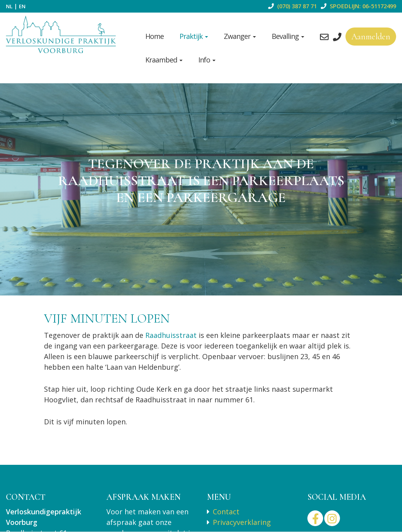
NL (9, 6)
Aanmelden (371, 37)
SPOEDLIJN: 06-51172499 (357, 6)
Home (154, 36)
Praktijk (194, 36)
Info (207, 60)
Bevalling (288, 36)
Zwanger (240, 36)
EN (22, 6)
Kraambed (164, 60)
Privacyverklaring (242, 522)
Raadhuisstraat (172, 335)
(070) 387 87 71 (291, 6)
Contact (226, 512)
